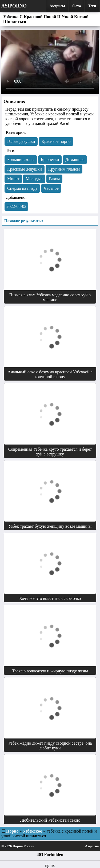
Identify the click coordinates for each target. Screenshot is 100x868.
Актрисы (57, 6)
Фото (77, 6)
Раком (55, 179)
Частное (51, 188)
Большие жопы (21, 160)
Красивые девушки (25, 169)
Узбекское (33, 831)
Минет (13, 179)
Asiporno (14, 6)
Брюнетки (50, 160)
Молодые (34, 179)
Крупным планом (64, 169)
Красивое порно (56, 141)
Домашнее (75, 160)
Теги (92, 6)
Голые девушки (21, 141)
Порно (12, 831)
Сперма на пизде (22, 188)
